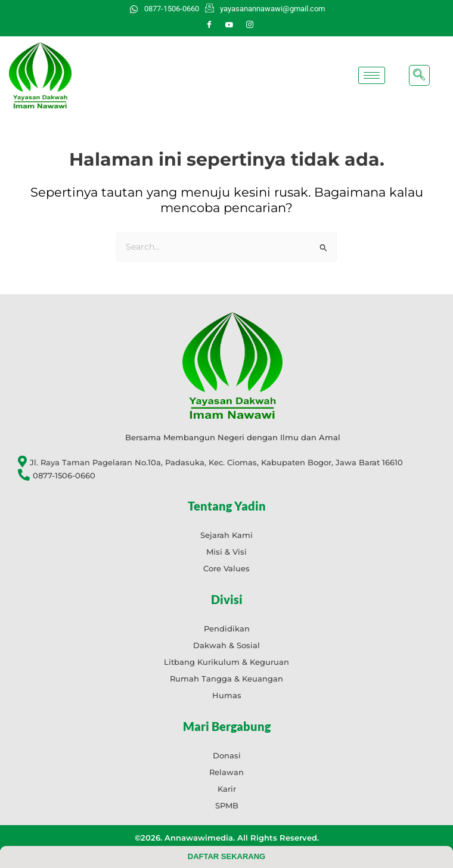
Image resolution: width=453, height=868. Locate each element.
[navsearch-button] (419, 75)
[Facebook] (209, 25)
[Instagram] (250, 25)
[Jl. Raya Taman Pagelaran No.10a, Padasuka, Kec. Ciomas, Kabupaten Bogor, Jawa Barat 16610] (232, 463)
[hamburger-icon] (372, 75)
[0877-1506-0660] (232, 476)
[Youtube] (229, 25)
